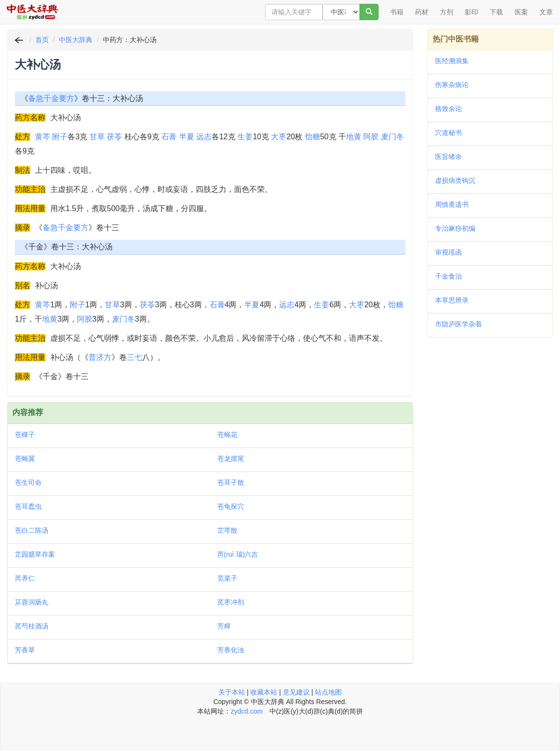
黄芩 (43, 137)
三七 (134, 357)
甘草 (97, 137)
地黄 (354, 137)
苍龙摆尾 (231, 459)
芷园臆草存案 (35, 554)
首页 (42, 40)
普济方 (100, 357)
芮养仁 (25, 578)
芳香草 (25, 650)
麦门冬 (392, 137)
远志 (204, 137)
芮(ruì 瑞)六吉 (238, 554)
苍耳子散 (231, 482)
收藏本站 (264, 692)
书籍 (397, 12)
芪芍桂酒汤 (32, 626)
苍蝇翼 (25, 459)
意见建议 (296, 692)
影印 (471, 12)
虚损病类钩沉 (455, 180)
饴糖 (313, 137)
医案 (521, 12)
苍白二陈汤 (32, 530)
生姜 (245, 137)
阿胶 (371, 137)
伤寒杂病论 (452, 85)
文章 (546, 12)
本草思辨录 (452, 300)
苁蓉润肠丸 (32, 602)
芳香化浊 (231, 650)
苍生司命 (28, 482)
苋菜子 (227, 578)
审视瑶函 (448, 252)
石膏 (169, 137)
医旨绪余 (448, 157)
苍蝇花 (227, 435)
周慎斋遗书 (452, 204)
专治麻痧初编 (455, 228)
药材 (422, 12)
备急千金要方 (51, 98)
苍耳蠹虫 (28, 506)
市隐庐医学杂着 (459, 324)
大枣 (279, 137)
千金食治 (448, 276)
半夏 (187, 137)
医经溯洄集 (452, 61)
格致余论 (448, 109)
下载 (496, 12)
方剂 (447, 12)
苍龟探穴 (231, 506)
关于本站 (232, 692)
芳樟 (224, 626)
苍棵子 (25, 435)
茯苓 (114, 137)
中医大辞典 (76, 40)
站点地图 (328, 692)
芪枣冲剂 (231, 602)
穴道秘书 (448, 133)
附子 (60, 137)
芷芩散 (227, 530)
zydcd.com (247, 711)
